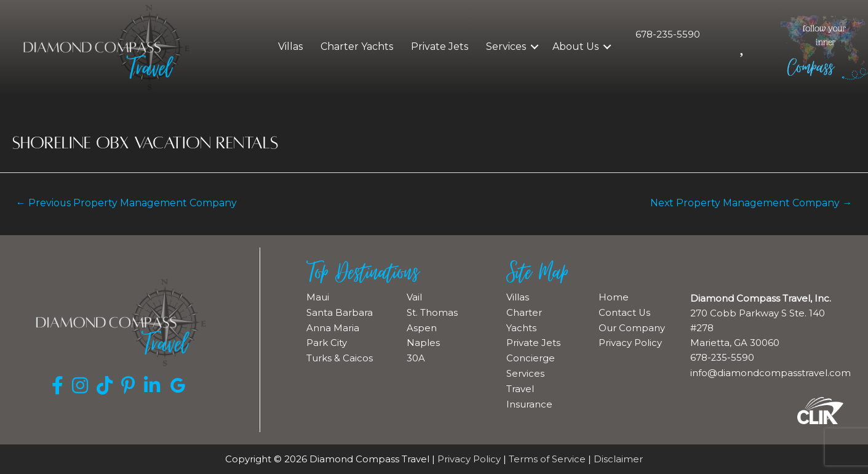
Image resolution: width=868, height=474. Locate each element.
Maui (318, 297)
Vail (414, 297)
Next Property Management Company (750, 203)
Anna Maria (333, 327)
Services (506, 46)
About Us (575, 46)
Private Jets (440, 46)
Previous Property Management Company (128, 203)
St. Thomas (432, 312)
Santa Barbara (340, 312)
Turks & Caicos (340, 356)
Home (614, 297)
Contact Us (625, 312)
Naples (423, 341)
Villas (290, 46)
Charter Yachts (357, 46)
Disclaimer (618, 460)
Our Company (632, 327)
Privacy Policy (630, 341)
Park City (327, 341)
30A (416, 356)
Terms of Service (547, 460)
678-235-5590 (668, 34)
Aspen (422, 327)
